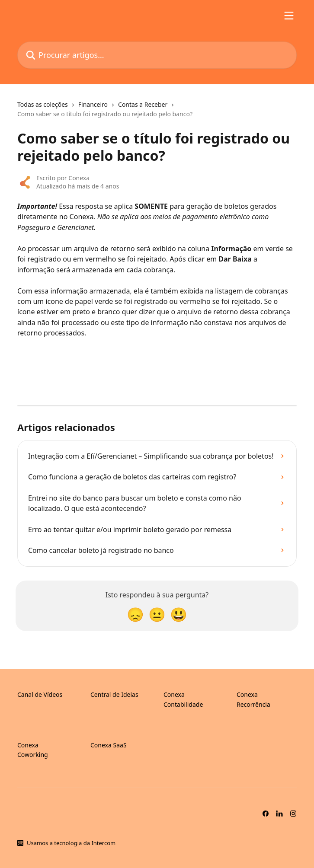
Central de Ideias (114, 694)
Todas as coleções (43, 104)
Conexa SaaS (109, 745)
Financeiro (93, 104)
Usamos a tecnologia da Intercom (71, 843)
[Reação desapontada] (135, 614)
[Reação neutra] (157, 614)
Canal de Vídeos (40, 694)
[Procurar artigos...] (157, 55)
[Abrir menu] (289, 16)
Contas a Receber (143, 104)
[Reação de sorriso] (179, 614)
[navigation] (157, 113)
